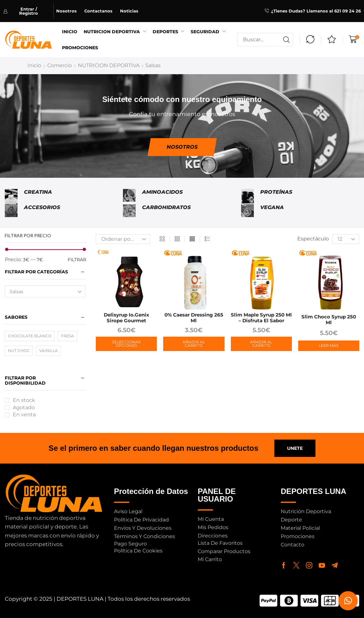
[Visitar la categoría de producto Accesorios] (11, 211)
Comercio (60, 65)
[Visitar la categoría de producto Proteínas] (247, 197)
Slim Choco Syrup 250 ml (329, 320)
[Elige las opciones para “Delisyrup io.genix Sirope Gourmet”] (126, 344)
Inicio (34, 65)
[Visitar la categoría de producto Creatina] (11, 197)
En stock (24, 400)
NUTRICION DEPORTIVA (109, 65)
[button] (28, 11)
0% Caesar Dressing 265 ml (194, 318)
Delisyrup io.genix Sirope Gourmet (126, 318)
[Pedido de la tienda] (123, 239)
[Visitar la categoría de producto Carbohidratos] (129, 211)
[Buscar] (286, 40)
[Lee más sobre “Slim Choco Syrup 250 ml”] (329, 346)
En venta (24, 415)
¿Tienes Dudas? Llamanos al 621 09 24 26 (316, 11)
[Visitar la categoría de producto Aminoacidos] (129, 197)
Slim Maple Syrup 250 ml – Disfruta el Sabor (261, 318)
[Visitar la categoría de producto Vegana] (247, 211)
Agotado (24, 407)
